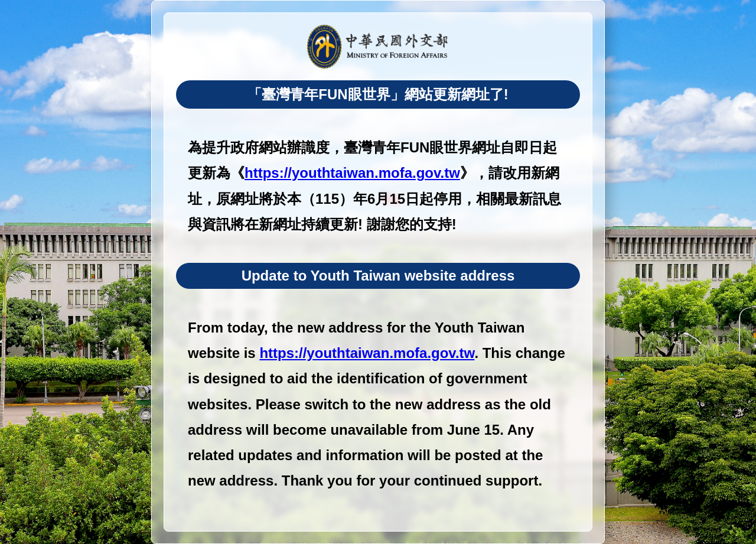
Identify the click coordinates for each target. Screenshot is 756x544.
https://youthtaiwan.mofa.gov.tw (352, 173)
